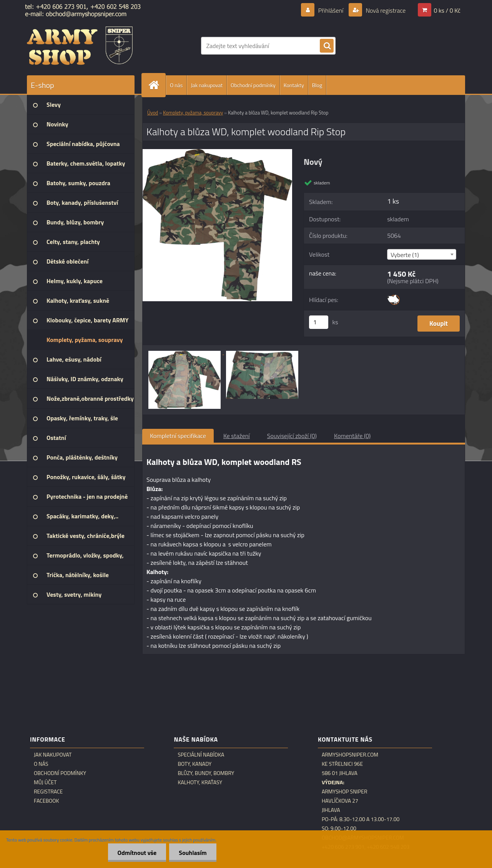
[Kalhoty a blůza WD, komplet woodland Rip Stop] (217, 152)
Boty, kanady (194, 764)
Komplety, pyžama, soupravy (193, 113)
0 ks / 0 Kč (447, 10)
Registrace (48, 792)
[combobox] (421, 254)
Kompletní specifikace (178, 436)
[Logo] (80, 46)
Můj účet (45, 782)
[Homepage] (157, 85)
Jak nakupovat (207, 85)
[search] (327, 46)
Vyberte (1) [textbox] (405, 255)
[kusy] (319, 322)
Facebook (47, 801)
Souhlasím (193, 853)
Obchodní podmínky (253, 85)
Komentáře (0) (352, 436)
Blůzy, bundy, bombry (206, 773)
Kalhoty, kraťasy (200, 782)
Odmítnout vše (137, 853)
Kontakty (294, 85)
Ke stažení (237, 436)
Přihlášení (331, 10)
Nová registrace (385, 10)
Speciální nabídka (201, 755)
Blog (317, 85)
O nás (176, 85)
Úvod (153, 113)
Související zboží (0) (292, 436)
